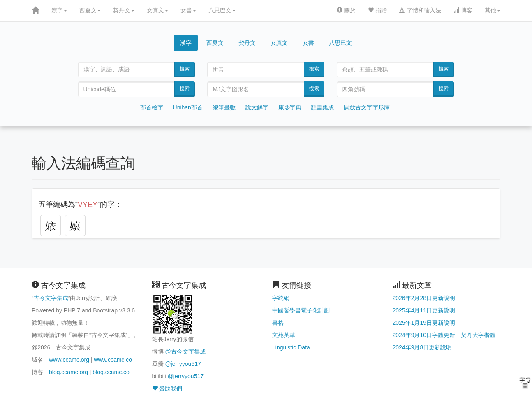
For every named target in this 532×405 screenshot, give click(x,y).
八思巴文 (222, 10)
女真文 (157, 10)
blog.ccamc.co (111, 372)
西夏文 (90, 10)
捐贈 (377, 10)
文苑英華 (284, 335)
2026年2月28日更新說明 (424, 298)
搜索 (185, 69)
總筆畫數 (224, 107)
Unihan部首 (188, 107)
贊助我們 (167, 389)
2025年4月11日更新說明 (424, 310)
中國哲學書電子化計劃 (301, 310)
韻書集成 (322, 107)
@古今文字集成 (185, 351)
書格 (278, 323)
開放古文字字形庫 (367, 107)
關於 (346, 10)
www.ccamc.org (69, 360)
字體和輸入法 (420, 10)
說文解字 (257, 107)
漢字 (59, 10)
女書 (188, 10)
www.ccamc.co (113, 360)
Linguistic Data (291, 347)
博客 (463, 10)
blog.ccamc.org (68, 372)
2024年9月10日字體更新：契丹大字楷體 (444, 335)
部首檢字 (152, 107)
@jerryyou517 (183, 364)
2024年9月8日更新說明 (422, 347)
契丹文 (124, 10)
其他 (493, 10)
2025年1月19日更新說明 (424, 323)
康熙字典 (290, 107)
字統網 (281, 298)
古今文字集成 (51, 298)
